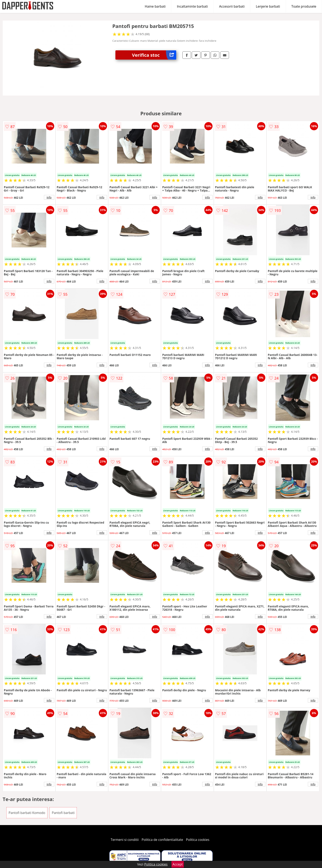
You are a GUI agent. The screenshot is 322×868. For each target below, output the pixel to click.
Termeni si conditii (125, 840)
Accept (178, 864)
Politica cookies (198, 840)
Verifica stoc (154, 55)
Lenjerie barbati (268, 6)
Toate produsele (304, 6)
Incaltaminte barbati (192, 6)
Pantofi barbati (63, 813)
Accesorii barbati (232, 6)
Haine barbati (155, 6)
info (49, 197)
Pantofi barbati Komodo (27, 813)
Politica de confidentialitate (162, 840)
